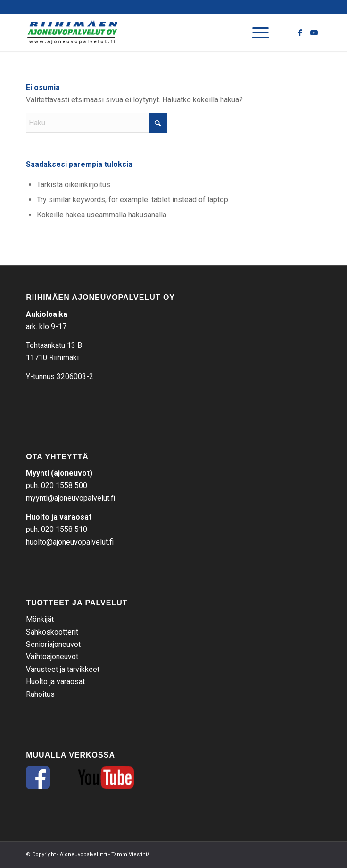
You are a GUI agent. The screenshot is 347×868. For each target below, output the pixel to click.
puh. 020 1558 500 (57, 485)
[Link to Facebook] (300, 33)
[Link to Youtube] (314, 33)
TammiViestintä (131, 855)
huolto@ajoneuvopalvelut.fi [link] (70, 542)
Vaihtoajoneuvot (52, 657)
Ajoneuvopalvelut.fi (83, 855)
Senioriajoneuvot (53, 644)
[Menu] (256, 33)
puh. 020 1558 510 (57, 529)
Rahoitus (40, 694)
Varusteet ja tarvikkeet (63, 669)
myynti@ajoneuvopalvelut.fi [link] (70, 498)
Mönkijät (40, 619)
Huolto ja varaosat (55, 682)
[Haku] (97, 123)
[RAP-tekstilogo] (144, 33)
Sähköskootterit (52, 632)
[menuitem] (256, 33)
